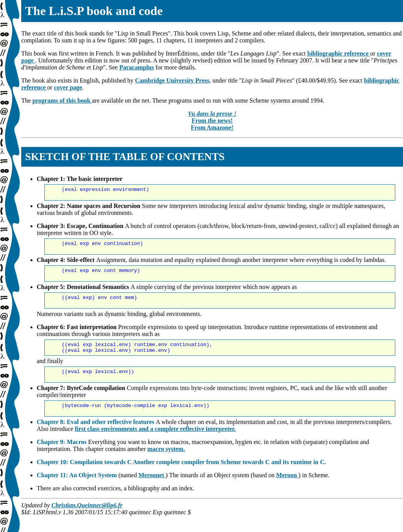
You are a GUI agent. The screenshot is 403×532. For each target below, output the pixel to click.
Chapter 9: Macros (62, 458)
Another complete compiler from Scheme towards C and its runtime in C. (229, 478)
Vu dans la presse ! (212, 114)
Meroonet (152, 491)
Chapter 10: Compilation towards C (85, 478)
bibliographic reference (339, 53)
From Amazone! (212, 128)
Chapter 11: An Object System (78, 491)
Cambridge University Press (172, 80)
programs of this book (62, 100)
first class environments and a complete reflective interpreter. (155, 445)
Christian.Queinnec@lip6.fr (87, 521)
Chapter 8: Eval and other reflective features (96, 438)
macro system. (166, 465)
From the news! (212, 121)
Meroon (287, 491)
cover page (68, 87)
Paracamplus (137, 67)
